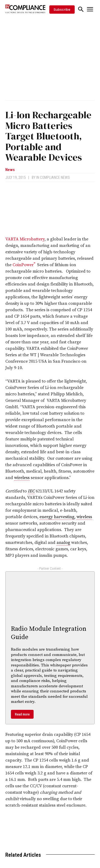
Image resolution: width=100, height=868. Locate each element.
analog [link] (63, 543)
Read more (22, 714)
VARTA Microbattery (25, 239)
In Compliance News (53, 177)
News (10, 170)
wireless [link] (22, 478)
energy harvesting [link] (57, 517)
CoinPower (24, 265)
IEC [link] (31, 491)
